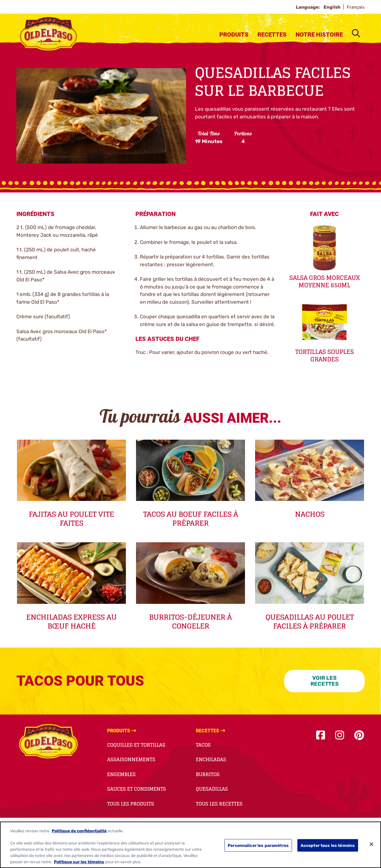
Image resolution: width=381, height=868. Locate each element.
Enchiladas (211, 759)
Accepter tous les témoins (328, 847)
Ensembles (121, 774)
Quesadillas (212, 789)
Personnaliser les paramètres (258, 847)
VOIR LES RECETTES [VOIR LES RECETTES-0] (325, 681)
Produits (234, 35)
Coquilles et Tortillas (136, 745)
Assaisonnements (131, 759)
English (332, 7)
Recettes (272, 35)
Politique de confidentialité (79, 833)
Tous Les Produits (131, 804)
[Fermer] (371, 846)
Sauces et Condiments (137, 789)
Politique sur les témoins (79, 864)
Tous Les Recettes (219, 804)
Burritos (208, 774)
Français (356, 7)
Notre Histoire (319, 35)
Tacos (203, 745)
